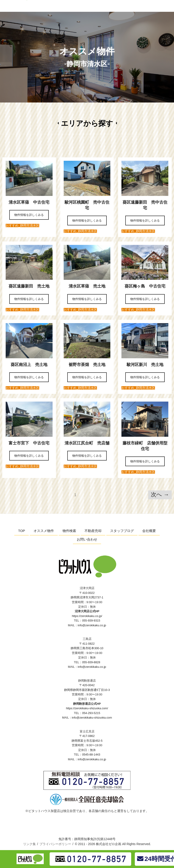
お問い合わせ (87, 539)
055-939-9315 (91, 621)
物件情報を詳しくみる (29, 215)
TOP (22, 531)
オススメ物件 (44, 531)
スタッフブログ (122, 531)
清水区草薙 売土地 (89, 286)
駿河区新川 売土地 (147, 365)
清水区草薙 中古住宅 (31, 202)
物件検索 (69, 531)
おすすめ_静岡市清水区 (22, 226)
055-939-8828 (91, 662)
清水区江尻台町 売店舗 (89, 443)
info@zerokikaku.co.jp (92, 625)
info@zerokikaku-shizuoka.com (92, 718)
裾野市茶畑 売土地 (89, 365)
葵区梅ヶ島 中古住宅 (147, 286)
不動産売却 (93, 531)
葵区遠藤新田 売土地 (31, 286)
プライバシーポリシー (55, 844)
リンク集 (29, 844)
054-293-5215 (91, 713)
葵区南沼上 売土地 (29, 365)
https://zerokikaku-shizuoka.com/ (87, 708)
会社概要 (149, 531)
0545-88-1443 (91, 755)
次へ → (160, 494)
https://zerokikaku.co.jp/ (87, 616)
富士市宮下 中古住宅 (31, 443)
